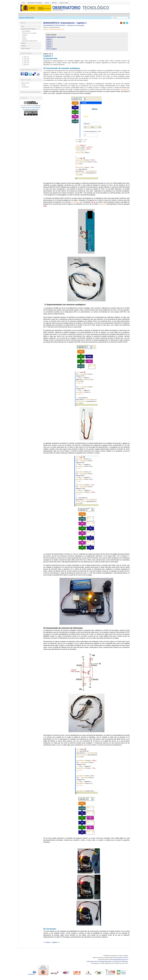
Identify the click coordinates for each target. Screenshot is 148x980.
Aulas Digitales (26, 31)
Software (54, 3)
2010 (24, 63)
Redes (24, 37)
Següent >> (56, 942)
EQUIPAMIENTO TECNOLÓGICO (55, 25)
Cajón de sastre (64, 3)
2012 (24, 59)
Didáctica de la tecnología (76, 25)
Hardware (25, 35)
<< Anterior (47, 942)
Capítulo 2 (49, 41)
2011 (24, 61)
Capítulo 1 (49, 39)
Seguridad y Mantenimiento (30, 41)
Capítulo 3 (49, 43)
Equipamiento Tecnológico (35, 3)
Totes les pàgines (52, 49)
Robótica (24, 39)
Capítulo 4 (49, 45)
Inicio (23, 3)
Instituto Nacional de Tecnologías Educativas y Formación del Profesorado (107, 961)
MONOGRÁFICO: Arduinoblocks (56, 37)
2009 (24, 65)
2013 (24, 57)
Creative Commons (123, 958)
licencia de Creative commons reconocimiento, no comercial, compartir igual (31, 108)
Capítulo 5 (49, 47)
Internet (47, 3)
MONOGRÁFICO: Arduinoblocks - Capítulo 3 (65, 23)
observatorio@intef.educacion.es (119, 959)
